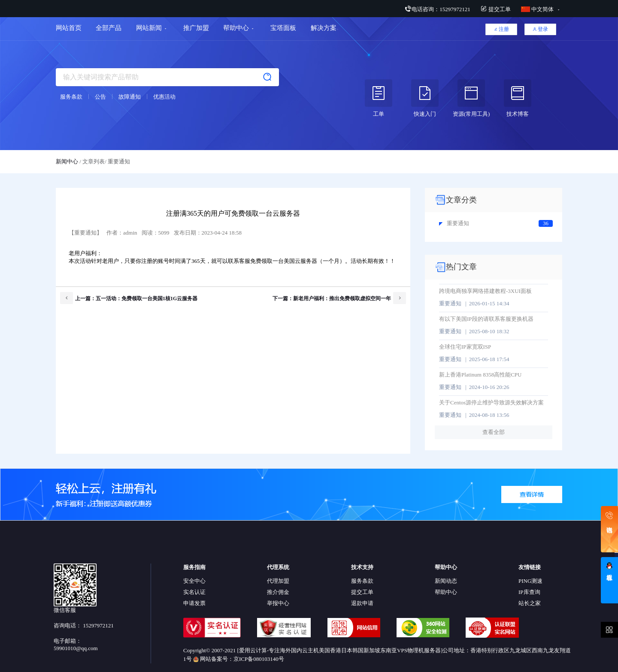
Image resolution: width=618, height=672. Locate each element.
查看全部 (494, 432)
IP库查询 (529, 592)
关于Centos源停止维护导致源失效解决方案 (491, 402)
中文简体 (538, 9)
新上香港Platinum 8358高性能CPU (480, 375)
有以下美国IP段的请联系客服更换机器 (486, 319)
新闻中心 (67, 161)
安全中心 (194, 581)
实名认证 (194, 592)
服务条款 (71, 97)
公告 (100, 97)
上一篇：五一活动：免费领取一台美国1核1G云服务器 (129, 298)
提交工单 (495, 9)
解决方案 (325, 28)
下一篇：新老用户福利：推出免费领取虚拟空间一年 (339, 298)
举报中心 (278, 603)
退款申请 (362, 603)
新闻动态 (446, 581)
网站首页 (69, 28)
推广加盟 (196, 28)
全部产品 (109, 28)
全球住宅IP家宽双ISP (465, 347)
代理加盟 (278, 581)
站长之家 (530, 603)
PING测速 (530, 581)
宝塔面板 (283, 28)
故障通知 (130, 97)
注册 (501, 29)
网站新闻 (149, 28)
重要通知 (454, 223)
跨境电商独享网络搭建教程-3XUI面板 (485, 291)
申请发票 (194, 603)
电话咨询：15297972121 (438, 9)
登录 (540, 29)
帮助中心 (236, 28)
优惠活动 (164, 97)
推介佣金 (278, 592)
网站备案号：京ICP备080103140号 (239, 659)
